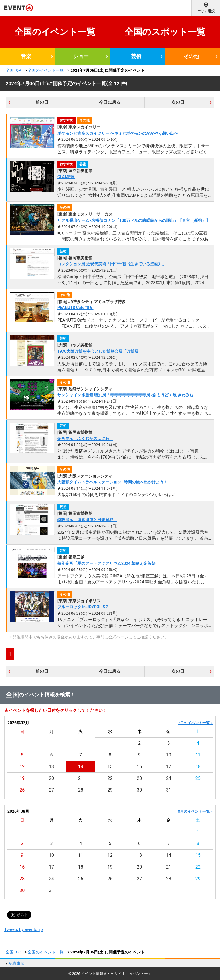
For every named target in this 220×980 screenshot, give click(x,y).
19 (22, 778)
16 (139, 767)
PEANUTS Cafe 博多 (75, 308)
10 (169, 755)
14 (81, 767)
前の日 (42, 102)
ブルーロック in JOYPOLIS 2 (83, 607)
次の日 (178, 102)
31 (169, 790)
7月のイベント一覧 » (195, 723)
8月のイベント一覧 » (195, 811)
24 (169, 778)
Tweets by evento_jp (24, 929)
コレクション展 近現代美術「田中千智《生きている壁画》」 (112, 264)
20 (51, 778)
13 (51, 767)
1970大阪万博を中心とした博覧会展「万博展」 (100, 351)
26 (22, 790)
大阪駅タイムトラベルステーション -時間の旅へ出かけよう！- (113, 482)
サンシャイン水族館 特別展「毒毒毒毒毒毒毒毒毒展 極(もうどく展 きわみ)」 (126, 395)
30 (139, 790)
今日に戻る (110, 102)
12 (22, 767)
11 (198, 755)
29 (110, 790)
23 (139, 778)
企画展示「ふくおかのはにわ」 (85, 439)
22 (110, 778)
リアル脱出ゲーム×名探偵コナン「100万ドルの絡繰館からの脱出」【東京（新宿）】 (134, 220)
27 (51, 790)
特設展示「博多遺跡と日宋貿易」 (87, 520)
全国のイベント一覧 (55, 32)
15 (110, 767)
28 (81, 790)
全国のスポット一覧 (165, 32)
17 (169, 767)
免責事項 (17, 963)
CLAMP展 (66, 177)
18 (198, 767)
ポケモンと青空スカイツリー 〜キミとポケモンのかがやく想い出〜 (118, 133)
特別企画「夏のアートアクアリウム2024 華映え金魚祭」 (108, 563)
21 (81, 778)
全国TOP (13, 70)
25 (198, 778)
